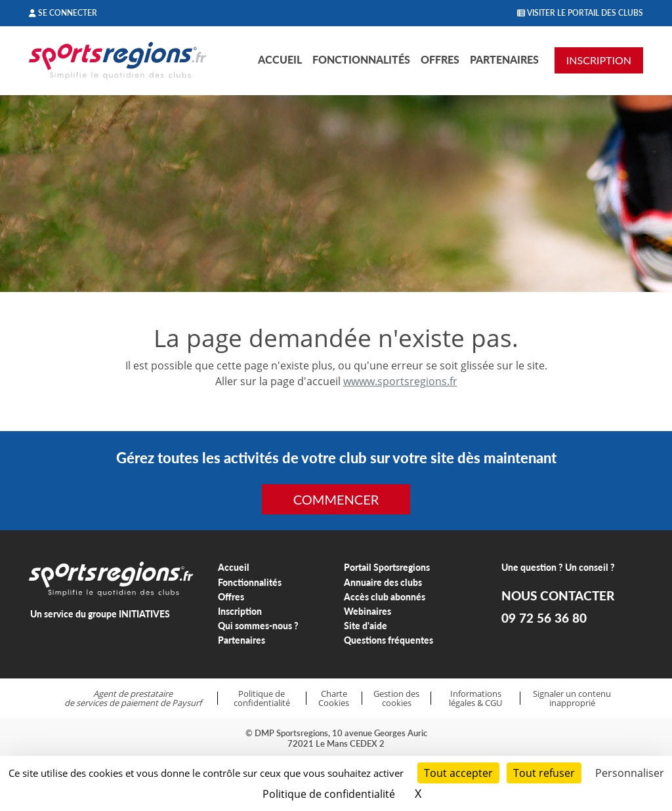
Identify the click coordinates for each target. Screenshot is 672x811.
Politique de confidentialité (262, 698)
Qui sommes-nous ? (258, 626)
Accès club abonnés (385, 597)
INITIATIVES (144, 614)
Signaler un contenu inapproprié (572, 698)
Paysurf (187, 703)
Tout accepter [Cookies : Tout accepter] (458, 773)
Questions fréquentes (388, 640)
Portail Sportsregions (387, 567)
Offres (440, 59)
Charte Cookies (334, 698)
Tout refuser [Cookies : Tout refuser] (544, 773)
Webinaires (367, 611)
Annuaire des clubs (383, 582)
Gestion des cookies (396, 698)
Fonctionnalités (361, 59)
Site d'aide (366, 626)
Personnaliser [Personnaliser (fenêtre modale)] (630, 773)
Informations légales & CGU (475, 698)
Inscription (240, 611)
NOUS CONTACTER (558, 596)
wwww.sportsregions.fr (400, 381)
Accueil (280, 59)
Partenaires (504, 59)
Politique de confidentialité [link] (329, 794)
